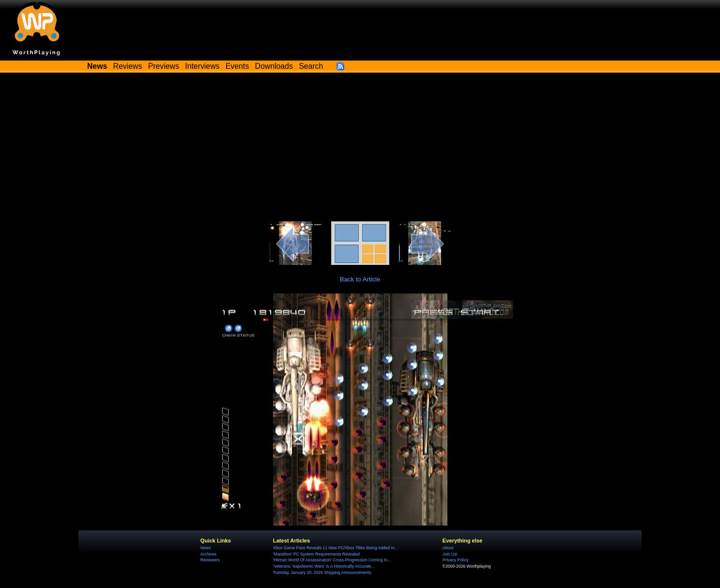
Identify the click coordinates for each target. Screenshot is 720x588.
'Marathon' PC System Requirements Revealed (316, 554)
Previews (164, 66)
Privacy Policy (455, 560)
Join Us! (450, 554)
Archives (208, 554)
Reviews (128, 66)
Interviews (202, 66)
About (448, 548)
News (206, 548)
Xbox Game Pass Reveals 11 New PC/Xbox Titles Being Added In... (336, 548)
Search (311, 66)
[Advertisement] (360, 149)
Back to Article (360, 279)
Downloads (274, 66)
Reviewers (210, 560)
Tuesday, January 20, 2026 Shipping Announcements (322, 573)
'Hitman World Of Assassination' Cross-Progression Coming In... (332, 560)
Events (237, 66)
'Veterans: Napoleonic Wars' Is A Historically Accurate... (324, 566)
